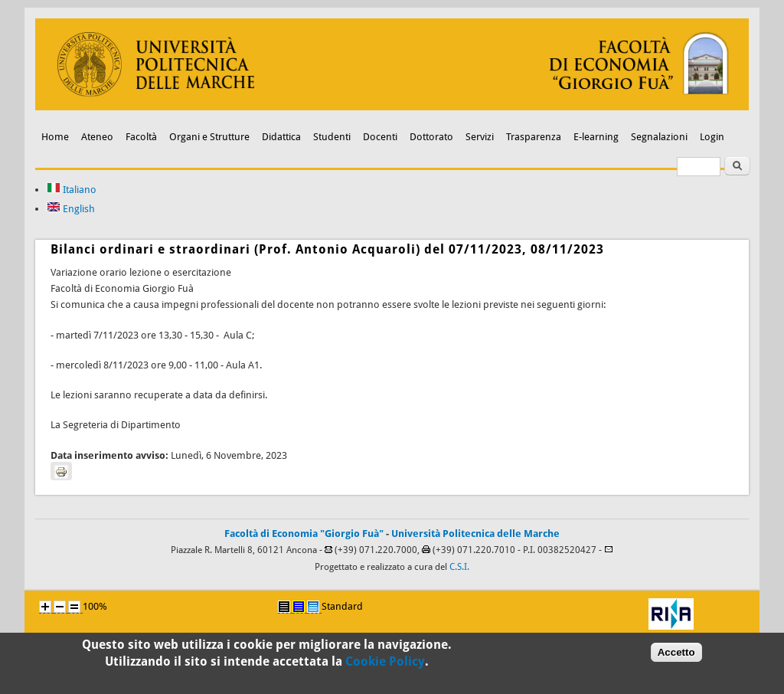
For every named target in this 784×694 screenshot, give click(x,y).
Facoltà (141, 137)
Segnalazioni (659, 137)
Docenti (380, 137)
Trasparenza (534, 137)
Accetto (676, 656)
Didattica (281, 137)
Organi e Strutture (209, 137)
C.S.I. (459, 567)
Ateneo (97, 137)
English (71, 209)
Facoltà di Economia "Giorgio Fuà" (304, 534)
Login (712, 137)
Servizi (480, 137)
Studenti (332, 137)
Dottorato (431, 137)
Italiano (72, 190)
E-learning (596, 137)
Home (55, 137)
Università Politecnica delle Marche (475, 534)
